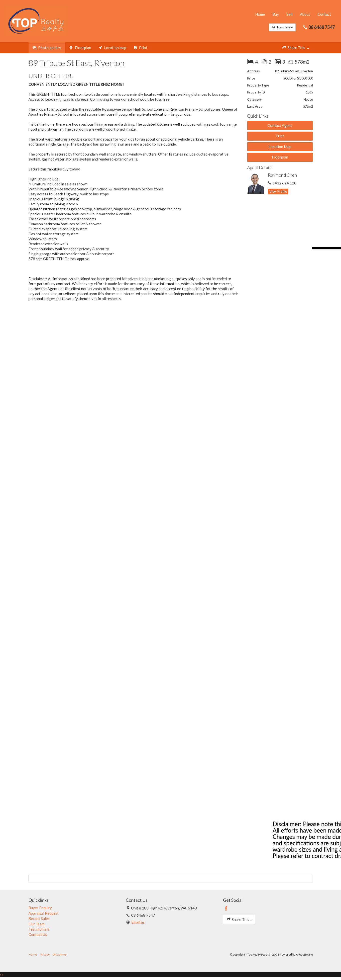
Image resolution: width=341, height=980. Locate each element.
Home (260, 14)
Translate (282, 28)
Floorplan (280, 157)
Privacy (45, 955)
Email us (138, 922)
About (305, 14)
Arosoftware (304, 955)
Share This (295, 48)
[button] (280, 136)
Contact (324, 14)
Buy (276, 14)
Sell (289, 14)
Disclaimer (60, 955)
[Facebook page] (226, 909)
